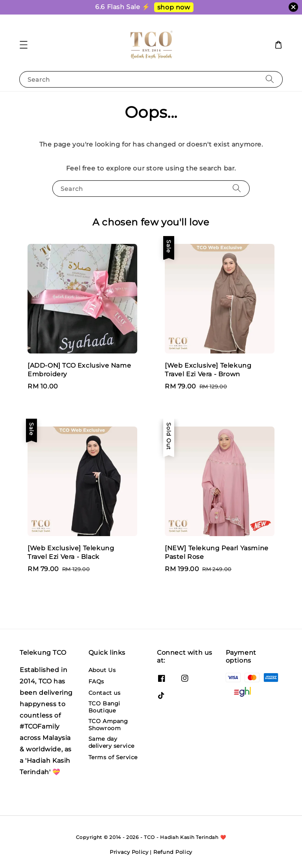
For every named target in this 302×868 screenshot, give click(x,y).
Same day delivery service (112, 742)
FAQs (96, 681)
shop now (174, 7)
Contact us (105, 693)
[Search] (270, 79)
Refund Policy (173, 852)
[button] (24, 45)
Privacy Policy (129, 852)
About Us (102, 670)
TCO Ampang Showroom (108, 725)
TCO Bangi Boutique (104, 707)
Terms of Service (113, 757)
